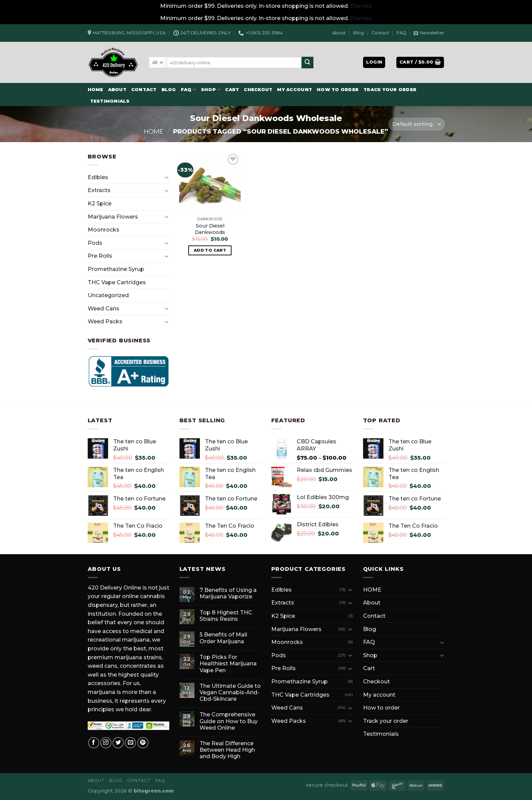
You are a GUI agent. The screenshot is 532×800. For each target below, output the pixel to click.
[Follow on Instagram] (106, 743)
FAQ (401, 33)
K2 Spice (100, 203)
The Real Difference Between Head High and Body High (227, 750)
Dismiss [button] (361, 6)
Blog (358, 33)
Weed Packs (105, 321)
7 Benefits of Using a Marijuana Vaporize (228, 593)
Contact (380, 33)
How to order (338, 90)
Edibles (98, 177)
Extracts (99, 190)
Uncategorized (108, 295)
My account (295, 90)
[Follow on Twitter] (118, 743)
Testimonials (110, 101)
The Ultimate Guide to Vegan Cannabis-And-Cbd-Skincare (230, 692)
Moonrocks (104, 230)
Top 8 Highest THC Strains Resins (226, 616)
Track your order (390, 90)
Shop (211, 90)
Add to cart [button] (210, 250)
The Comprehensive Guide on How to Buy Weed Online (229, 721)
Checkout (258, 90)
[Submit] (307, 63)
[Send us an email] (130, 743)
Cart (232, 90)
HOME (96, 90)
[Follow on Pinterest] (143, 743)
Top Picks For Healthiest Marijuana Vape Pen (228, 663)
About (339, 33)
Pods (95, 243)
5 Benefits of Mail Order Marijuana (223, 638)
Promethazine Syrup (116, 269)
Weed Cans (104, 309)
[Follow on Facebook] (94, 743)
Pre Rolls (100, 256)
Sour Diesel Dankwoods (210, 229)
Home (154, 131)
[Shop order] (416, 124)
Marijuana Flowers (113, 217)
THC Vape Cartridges (117, 282)
